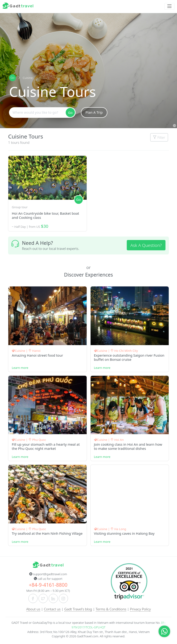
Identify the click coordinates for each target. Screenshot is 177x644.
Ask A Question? (146, 245)
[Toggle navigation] (169, 6)
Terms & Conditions (111, 609)
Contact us (52, 609)
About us (33, 609)
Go (12, 78)
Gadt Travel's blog (78, 609)
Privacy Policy (140, 609)
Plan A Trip (94, 112)
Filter (159, 137)
